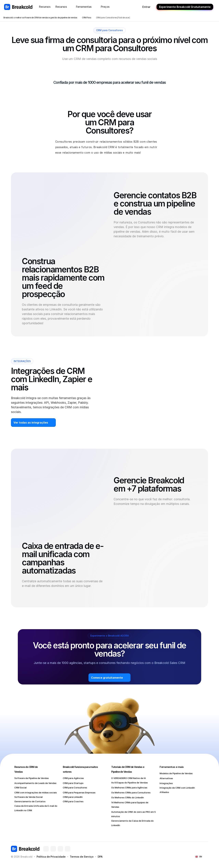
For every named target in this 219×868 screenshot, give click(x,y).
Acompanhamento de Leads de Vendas (35, 783)
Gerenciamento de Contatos (30, 801)
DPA (100, 857)
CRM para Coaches (73, 801)
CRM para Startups (73, 783)
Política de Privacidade (51, 857)
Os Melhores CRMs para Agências (129, 788)
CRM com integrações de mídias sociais (36, 792)
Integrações (166, 783)
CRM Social (20, 788)
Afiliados (164, 792)
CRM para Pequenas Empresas (79, 792)
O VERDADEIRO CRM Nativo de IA (128, 778)
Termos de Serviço (82, 857)
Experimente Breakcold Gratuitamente (185, 7)
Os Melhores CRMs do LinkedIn (128, 797)
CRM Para (86, 18)
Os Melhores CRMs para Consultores (131, 792)
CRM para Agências (73, 778)
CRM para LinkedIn (73, 797)
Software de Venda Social (28, 797)
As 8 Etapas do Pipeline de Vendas (130, 783)
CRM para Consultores (75, 788)
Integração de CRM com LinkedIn (177, 788)
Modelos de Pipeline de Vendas (176, 773)
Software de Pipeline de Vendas (32, 778)
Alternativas (166, 778)
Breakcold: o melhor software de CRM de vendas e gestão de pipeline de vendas (40, 18)
